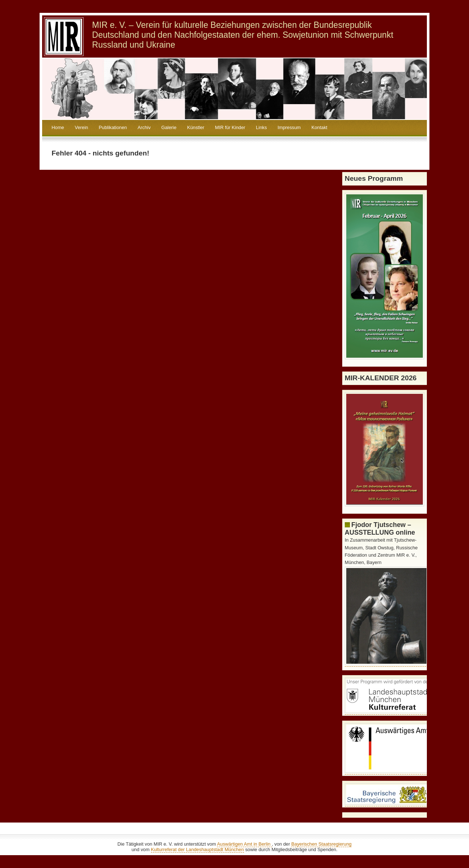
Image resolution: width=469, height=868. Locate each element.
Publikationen (113, 127)
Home (58, 127)
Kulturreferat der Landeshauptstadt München (197, 849)
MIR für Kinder (230, 127)
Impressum (289, 127)
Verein (81, 127)
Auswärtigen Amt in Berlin (244, 844)
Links (261, 127)
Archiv (144, 127)
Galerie (169, 127)
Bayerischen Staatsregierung (321, 844)
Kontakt (319, 127)
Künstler (196, 127)
